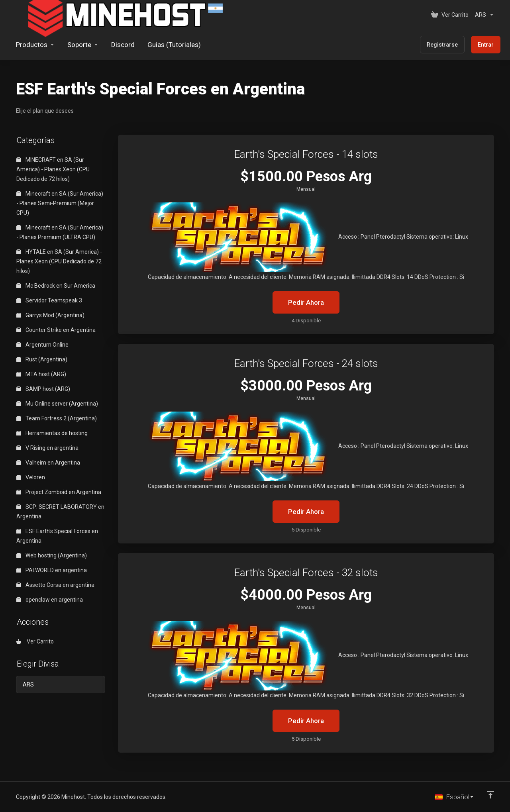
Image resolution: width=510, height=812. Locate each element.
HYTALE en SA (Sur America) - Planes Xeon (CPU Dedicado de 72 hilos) (59, 261)
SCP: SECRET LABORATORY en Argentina (60, 512)
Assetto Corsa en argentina (55, 585)
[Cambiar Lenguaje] (454, 797)
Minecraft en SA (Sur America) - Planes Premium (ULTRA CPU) (60, 232)
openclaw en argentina (50, 600)
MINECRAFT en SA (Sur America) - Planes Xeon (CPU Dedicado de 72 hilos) (53, 169)
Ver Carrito (35, 641)
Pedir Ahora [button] (306, 302)
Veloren (31, 477)
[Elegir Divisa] (483, 15)
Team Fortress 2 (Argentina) (57, 418)
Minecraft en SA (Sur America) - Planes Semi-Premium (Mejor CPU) (60, 203)
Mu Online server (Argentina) (57, 404)
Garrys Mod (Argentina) (50, 315)
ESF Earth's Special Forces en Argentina (57, 536)
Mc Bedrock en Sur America (56, 286)
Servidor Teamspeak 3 (49, 300)
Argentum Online (42, 345)
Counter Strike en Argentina (56, 330)
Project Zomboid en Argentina (59, 492)
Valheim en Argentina (48, 463)
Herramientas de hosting (52, 433)
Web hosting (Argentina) (52, 555)
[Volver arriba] (490, 795)
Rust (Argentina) (42, 359)
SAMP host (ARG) (43, 389)
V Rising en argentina (47, 448)
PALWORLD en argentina (52, 570)
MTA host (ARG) (41, 374)
